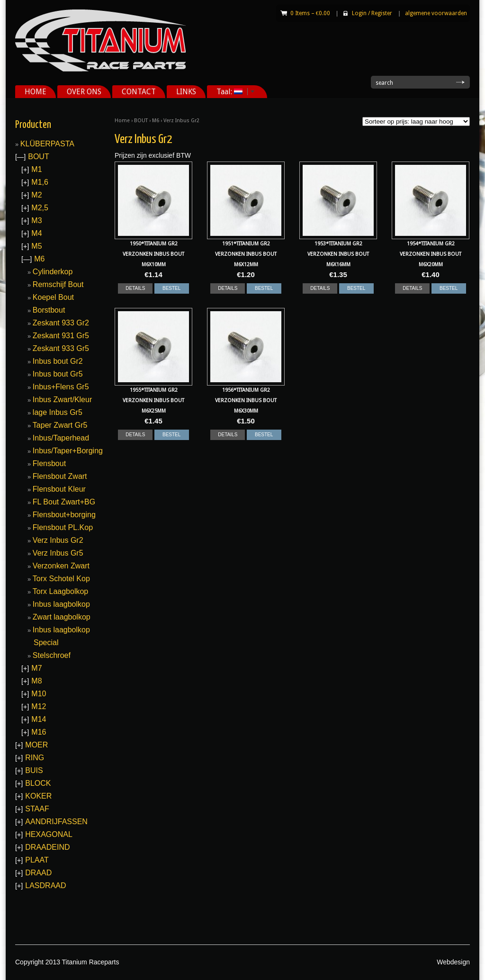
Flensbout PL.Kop (63, 527)
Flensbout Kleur (59, 489)
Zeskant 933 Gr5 (61, 348)
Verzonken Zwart (61, 566)
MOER (36, 745)
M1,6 (40, 182)
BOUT (141, 121)
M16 (39, 732)
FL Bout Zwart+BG (64, 502)
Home (122, 121)
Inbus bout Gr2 (58, 361)
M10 (39, 694)
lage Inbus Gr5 (58, 412)
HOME (36, 92)
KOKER (38, 796)
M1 (36, 169)
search (384, 83)
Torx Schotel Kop (61, 579)
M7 (36, 668)
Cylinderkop (53, 272)
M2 (36, 195)
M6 (156, 121)
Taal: (232, 92)
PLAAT (37, 860)
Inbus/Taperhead (61, 438)
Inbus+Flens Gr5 (61, 387)
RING (35, 758)
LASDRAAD (45, 886)
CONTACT (139, 92)
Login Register (372, 13)
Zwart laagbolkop (62, 617)
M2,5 (40, 208)
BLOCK (38, 783)
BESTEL (171, 288)
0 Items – (310, 13)
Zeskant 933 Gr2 (61, 323)
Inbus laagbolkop (61, 604)
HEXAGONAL (49, 834)
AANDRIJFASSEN (56, 822)
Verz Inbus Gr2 (58, 540)
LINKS (186, 92)
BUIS (34, 770)
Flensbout (49, 463)
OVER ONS (84, 92)
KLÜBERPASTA (47, 144)
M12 (39, 706)
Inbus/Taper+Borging (68, 451)
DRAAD (38, 873)
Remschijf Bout (58, 284)
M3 (36, 220)
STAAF (37, 809)
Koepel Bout (53, 297)
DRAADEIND (47, 847)
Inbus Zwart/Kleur (62, 400)
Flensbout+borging (64, 515)
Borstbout (49, 310)
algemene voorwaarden (436, 13)
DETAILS (135, 288)
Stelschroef (52, 655)
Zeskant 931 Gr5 (61, 336)
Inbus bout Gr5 (58, 374)
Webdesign (453, 962)
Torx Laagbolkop (60, 591)
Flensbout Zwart (60, 476)
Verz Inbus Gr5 (58, 553)
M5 (36, 246)
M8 (36, 681)
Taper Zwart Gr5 (60, 425)
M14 (39, 719)
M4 (36, 233)
